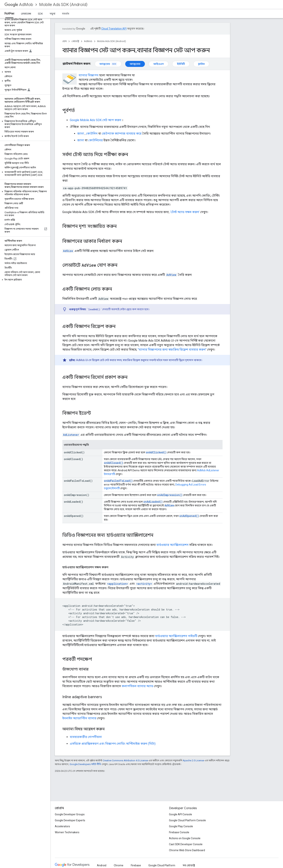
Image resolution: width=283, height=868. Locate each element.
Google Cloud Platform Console (187, 820)
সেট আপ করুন (96, 120)
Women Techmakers (67, 832)
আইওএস (159, 64)
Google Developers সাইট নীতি (85, 764)
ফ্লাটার (201, 64)
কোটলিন (92, 134)
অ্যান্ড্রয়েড (108, 64)
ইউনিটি (181, 64)
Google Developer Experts (70, 820)
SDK (40, 14)
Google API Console (181, 814)
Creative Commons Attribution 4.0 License (125, 760)
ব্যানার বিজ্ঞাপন (89, 75)
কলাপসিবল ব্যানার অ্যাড (137, 686)
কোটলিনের (96, 140)
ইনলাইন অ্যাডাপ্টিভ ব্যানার (79, 718)
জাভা (81, 134)
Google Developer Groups (70, 814)
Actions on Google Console (185, 838)
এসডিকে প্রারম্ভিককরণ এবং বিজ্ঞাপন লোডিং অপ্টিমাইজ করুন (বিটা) (113, 744)
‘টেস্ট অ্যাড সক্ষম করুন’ (185, 212)
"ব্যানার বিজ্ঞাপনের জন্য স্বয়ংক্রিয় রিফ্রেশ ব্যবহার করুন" (172, 350)
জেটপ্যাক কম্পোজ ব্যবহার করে (122, 134)
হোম (64, 41)
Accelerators (62, 826)
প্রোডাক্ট (75, 41)
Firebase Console (179, 832)
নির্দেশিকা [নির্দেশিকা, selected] (9, 14)
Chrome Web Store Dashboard (187, 850)
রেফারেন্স (26, 14)
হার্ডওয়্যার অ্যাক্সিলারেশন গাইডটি (176, 636)
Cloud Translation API (114, 29)
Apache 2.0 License (193, 760)
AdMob (19, 5)
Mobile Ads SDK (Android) (63, 5)
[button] (24, 72)
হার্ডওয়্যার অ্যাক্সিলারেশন (172, 545)
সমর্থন (66, 14)
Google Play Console (181, 826)
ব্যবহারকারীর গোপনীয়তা (86, 737)
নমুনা (52, 14)
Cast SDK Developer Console (186, 844)
